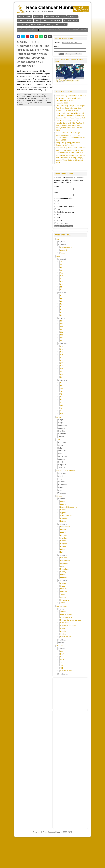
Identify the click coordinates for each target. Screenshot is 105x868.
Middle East (63, 485)
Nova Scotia (65, 652)
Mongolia (62, 488)
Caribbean (62, 669)
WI (61, 437)
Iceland (63, 575)
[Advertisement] (34, 49)
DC (61, 310)
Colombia (62, 511)
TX (61, 423)
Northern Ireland (66, 276)
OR (62, 403)
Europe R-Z (63, 609)
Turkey (63, 632)
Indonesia (62, 480)
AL (61, 291)
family (42, 127)
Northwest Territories (68, 654)
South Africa (63, 463)
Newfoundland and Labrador (71, 649)
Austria (63, 530)
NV (61, 392)
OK (61, 400)
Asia (58, 469)
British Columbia (66, 643)
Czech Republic (66, 544)
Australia (62, 677)
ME (62, 355)
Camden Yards (24, 127)
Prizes (20, 131)
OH (62, 397)
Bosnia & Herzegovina (69, 536)
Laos (60, 482)
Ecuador (61, 516)
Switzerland (65, 629)
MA (62, 350)
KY (61, 341)
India (60, 477)
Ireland (63, 578)
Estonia (63, 550)
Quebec (63, 663)
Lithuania (64, 587)
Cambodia (62, 471)
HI (61, 324)
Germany (64, 564)
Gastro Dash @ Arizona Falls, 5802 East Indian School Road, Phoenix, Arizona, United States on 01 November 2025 (71, 179)
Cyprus (63, 541)
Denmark (64, 547)
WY (62, 442)
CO (62, 305)
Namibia (61, 460)
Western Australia (67, 700)
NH (61, 383)
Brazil (60, 505)
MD (62, 353)
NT (61, 686)
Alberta (63, 640)
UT (61, 426)
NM (62, 389)
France (63, 561)
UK (58, 268)
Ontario (63, 660)
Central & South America (66, 499)
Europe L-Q (63, 584)
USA (58, 285)
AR (61, 296)
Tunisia (61, 465)
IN (61, 336)
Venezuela (62, 522)
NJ (61, 386)
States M (62, 347)
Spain (62, 623)
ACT (62, 680)
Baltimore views (39, 125)
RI (61, 412)
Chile (60, 508)
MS (62, 366)
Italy (62, 581)
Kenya (61, 451)
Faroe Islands (65, 556)
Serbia (63, 615)
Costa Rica (62, 513)
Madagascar (63, 454)
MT (61, 369)
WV (62, 440)
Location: (57, 42)
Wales (63, 282)
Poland (63, 603)
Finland (63, 558)
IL (61, 333)
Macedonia (64, 592)
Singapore (62, 494)
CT (61, 307)
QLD (62, 688)
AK (61, 293)
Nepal (61, 491)
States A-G (62, 288)
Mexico (61, 672)
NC (61, 375)
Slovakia (63, 618)
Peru (60, 519)
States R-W (63, 409)
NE (61, 381)
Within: (56, 47)
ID (61, 330)
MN (62, 361)
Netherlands (65, 598)
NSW (62, 683)
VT (61, 431)
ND (61, 378)
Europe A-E (63, 528)
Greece (63, 570)
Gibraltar (63, 567)
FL (61, 316)
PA (61, 406)
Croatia (63, 539)
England (61, 271)
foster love (26, 129)
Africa (59, 446)
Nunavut (63, 657)
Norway (63, 601)
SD (61, 417)
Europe (59, 525)
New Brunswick (66, 646)
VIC (62, 697)
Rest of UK (62, 273)
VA (61, 428)
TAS (62, 694)
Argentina (62, 502)
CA (61, 302)
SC (61, 414)
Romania (64, 612)
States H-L (62, 322)
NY (61, 395)
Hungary (63, 572)
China (61, 474)
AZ (61, 299)
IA (61, 327)
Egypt (60, 449)
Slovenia (63, 620)
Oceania (60, 675)
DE (61, 313)
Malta (62, 595)
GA (61, 319)
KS (61, 338)
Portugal (63, 606)
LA (61, 344)
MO (62, 364)
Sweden (63, 626)
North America (62, 635)
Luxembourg (65, 589)
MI (61, 358)
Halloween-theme (39, 129)
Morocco (62, 457)
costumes (35, 127)
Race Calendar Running (52, 7)
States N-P (62, 372)
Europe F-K (63, 553)
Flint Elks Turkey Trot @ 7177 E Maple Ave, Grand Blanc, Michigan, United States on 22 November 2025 (70, 137)
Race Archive (38, 131)
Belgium (63, 533)
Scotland (63, 279)
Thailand (62, 496)
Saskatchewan (66, 666)
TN (61, 420)
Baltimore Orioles (25, 125)
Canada (61, 638)
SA (61, 691)
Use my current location (74, 54)
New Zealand (63, 703)
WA (62, 434)
